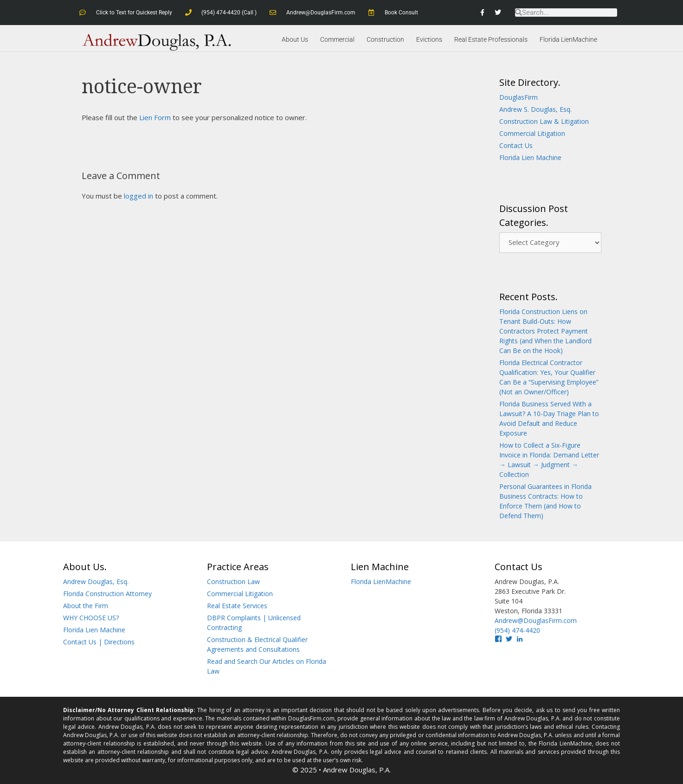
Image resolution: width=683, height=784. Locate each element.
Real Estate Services (237, 606)
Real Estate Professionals (491, 39)
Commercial (337, 39)
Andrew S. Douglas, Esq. (535, 109)
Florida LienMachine (568, 39)
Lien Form (155, 117)
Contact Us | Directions (99, 642)
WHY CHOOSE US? (91, 618)
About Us (295, 39)
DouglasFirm (519, 97)
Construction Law (233, 582)
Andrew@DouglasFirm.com (536, 620)
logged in (139, 196)
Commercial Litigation (532, 133)
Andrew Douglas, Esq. (96, 582)
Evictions (429, 39)
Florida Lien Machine (530, 157)
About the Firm (86, 606)
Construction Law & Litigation (544, 121)
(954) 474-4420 (517, 630)
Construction (385, 39)
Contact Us (516, 145)
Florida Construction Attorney (107, 594)
